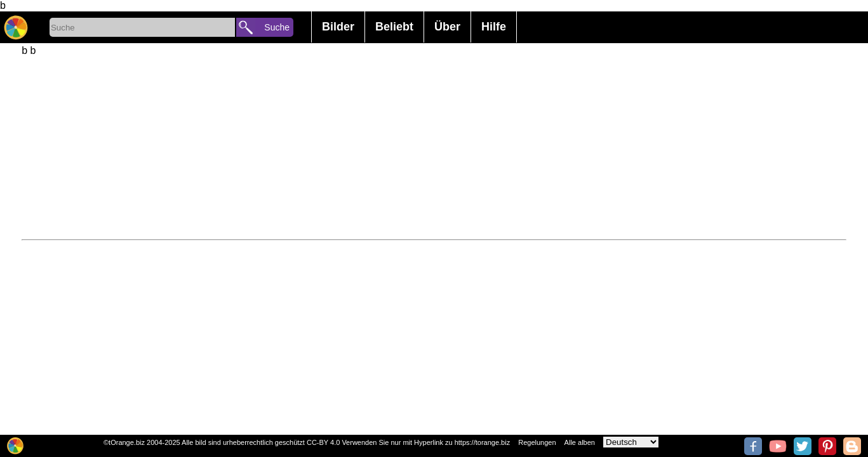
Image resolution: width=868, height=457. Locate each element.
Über (447, 27)
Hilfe (494, 27)
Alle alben (580, 442)
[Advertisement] (403, 145)
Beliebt (394, 27)
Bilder (338, 27)
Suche (277, 27)
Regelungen (537, 442)
